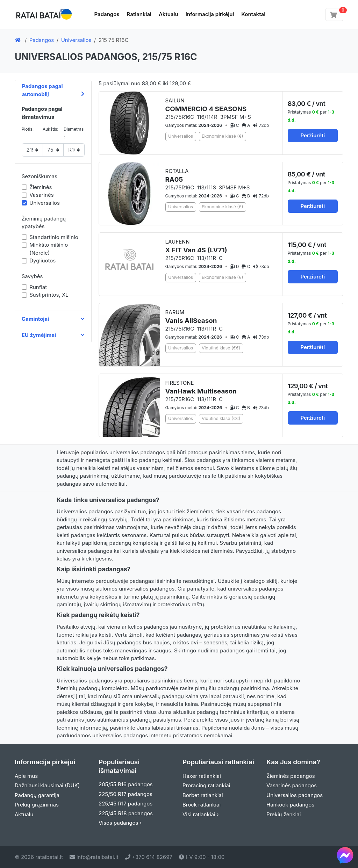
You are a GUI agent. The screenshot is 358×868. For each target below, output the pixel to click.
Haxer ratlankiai (202, 776)
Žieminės (41, 187)
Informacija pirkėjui (210, 14)
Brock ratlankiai (202, 805)
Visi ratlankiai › (201, 814)
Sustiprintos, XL (49, 295)
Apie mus (26, 776)
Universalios (76, 40)
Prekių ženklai (284, 814)
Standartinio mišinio (54, 237)
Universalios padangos (295, 795)
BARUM (191, 317)
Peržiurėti (313, 135)
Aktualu (169, 14)
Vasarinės (41, 195)
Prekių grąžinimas (37, 805)
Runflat (38, 287)
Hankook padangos (290, 805)
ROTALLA (177, 176)
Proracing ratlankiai (206, 785)
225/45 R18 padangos (126, 813)
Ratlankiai (139, 14)
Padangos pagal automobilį (53, 90)
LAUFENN (196, 246)
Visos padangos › (120, 823)
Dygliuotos (42, 261)
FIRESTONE (201, 387)
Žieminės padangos (291, 776)
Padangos (107, 14)
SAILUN (206, 105)
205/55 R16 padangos (126, 784)
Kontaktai (253, 14)
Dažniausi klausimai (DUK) (47, 785)
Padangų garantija (37, 795)
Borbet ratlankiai (203, 795)
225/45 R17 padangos (126, 804)
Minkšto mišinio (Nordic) (49, 249)
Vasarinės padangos (292, 785)
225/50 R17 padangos (126, 794)
